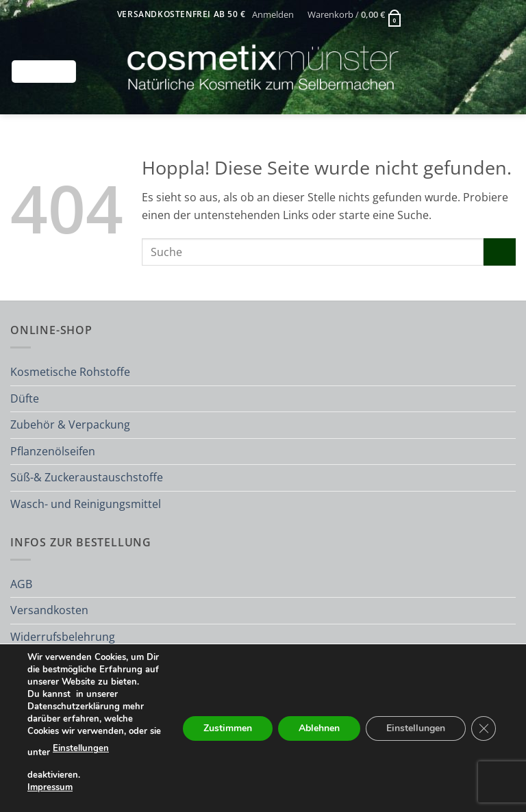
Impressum (50, 787)
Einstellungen (81, 748)
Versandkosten (49, 610)
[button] (273, 14)
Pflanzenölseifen (53, 451)
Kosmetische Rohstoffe (70, 372)
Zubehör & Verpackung (70, 424)
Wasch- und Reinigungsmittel (86, 504)
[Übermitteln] (500, 252)
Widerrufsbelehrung (63, 637)
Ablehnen (319, 727)
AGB (21, 584)
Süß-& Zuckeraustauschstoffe (87, 477)
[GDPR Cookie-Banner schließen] (484, 728)
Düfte (25, 398)
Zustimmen (228, 727)
